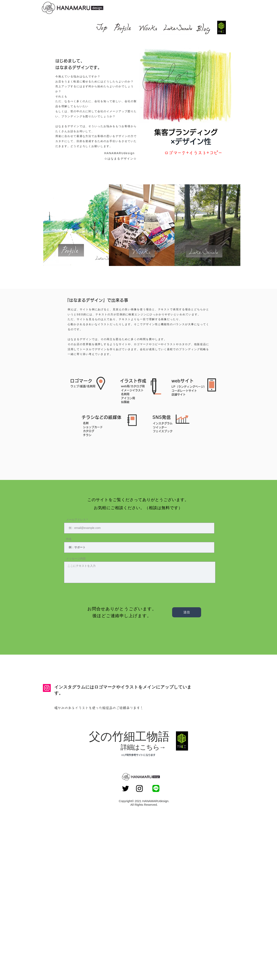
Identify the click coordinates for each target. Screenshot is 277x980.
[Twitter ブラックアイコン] (126, 788)
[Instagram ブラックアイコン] (139, 788)
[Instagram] (47, 688)
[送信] (187, 612)
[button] (185, 83)
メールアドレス (76, 520)
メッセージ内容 (76, 559)
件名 (69, 539)
